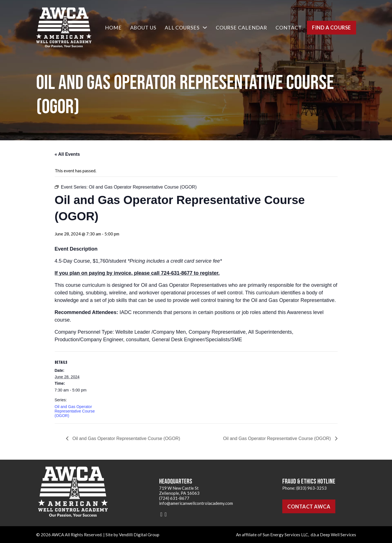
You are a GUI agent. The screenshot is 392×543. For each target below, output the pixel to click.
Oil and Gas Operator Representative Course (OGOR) (75, 411)
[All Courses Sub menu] (205, 28)
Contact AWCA (309, 507)
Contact (289, 28)
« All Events (67, 154)
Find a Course (332, 28)
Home (113, 28)
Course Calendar (242, 28)
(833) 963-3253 (311, 488)
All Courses (182, 28)
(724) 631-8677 (174, 498)
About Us (143, 28)
